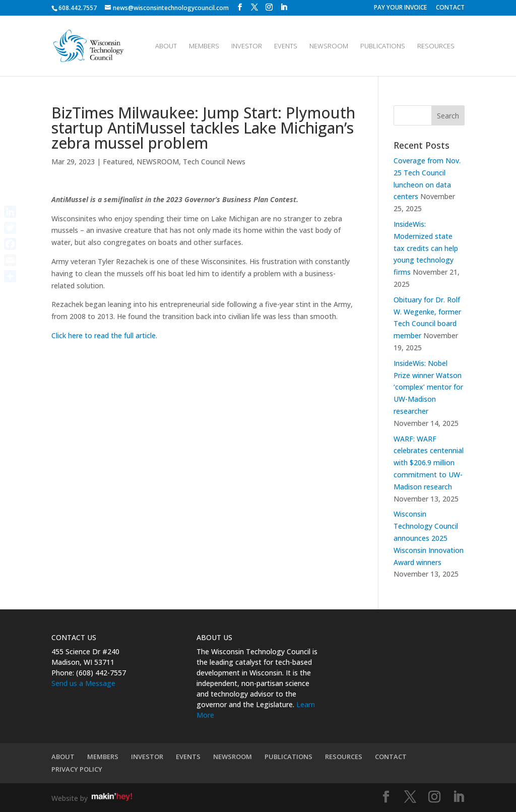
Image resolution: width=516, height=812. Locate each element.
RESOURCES (436, 46)
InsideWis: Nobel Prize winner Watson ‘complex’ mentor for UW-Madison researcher (428, 387)
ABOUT (166, 46)
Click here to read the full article (104, 335)
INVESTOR (247, 46)
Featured (118, 162)
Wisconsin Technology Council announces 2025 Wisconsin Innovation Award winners (429, 538)
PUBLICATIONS (383, 46)
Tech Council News (214, 162)
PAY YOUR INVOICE (400, 8)
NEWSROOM (329, 46)
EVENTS (286, 46)
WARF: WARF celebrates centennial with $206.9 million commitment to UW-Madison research (429, 463)
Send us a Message (83, 683)
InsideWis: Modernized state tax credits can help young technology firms (426, 248)
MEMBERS (204, 46)
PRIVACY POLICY (77, 769)
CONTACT (450, 8)
